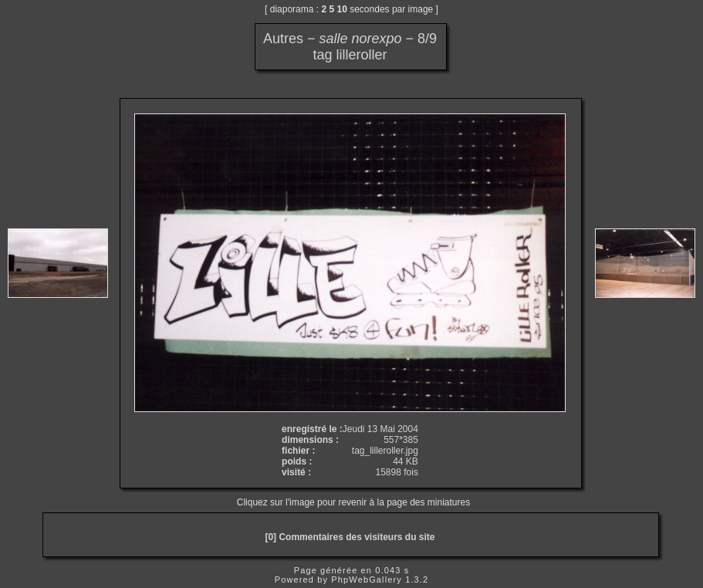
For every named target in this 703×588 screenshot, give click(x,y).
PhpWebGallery (367, 580)
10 (342, 9)
